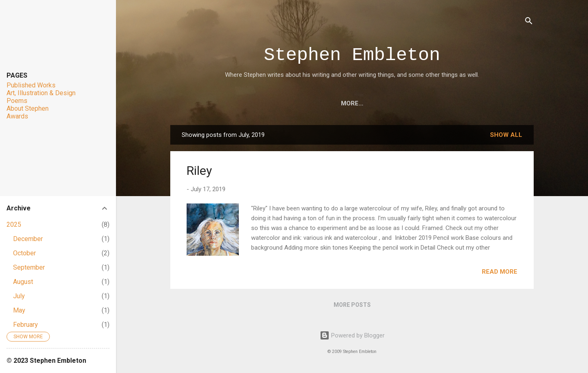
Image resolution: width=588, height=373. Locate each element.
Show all (506, 135)
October (24, 253)
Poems (350, 103)
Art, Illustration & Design (280, 103)
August (23, 282)
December (28, 239)
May (19, 310)
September (29, 267)
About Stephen (443, 103)
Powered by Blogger (352, 335)
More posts (352, 305)
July (19, 296)
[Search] (529, 22)
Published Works (31, 85)
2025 (14, 224)
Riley (199, 171)
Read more (500, 272)
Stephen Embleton (352, 55)
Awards (389, 103)
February (26, 325)
